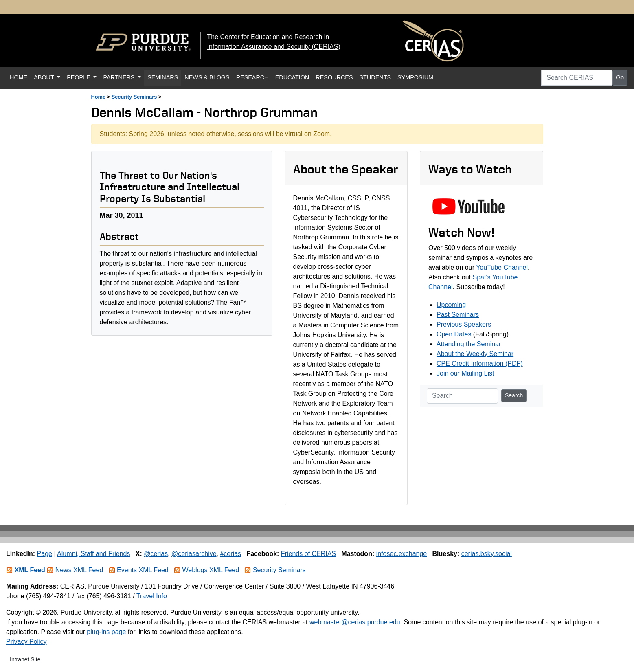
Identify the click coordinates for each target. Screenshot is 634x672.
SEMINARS (163, 77)
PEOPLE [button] (79, 77)
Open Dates (454, 334)
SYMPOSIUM (415, 77)
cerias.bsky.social (487, 554)
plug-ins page (106, 632)
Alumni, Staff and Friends (93, 554)
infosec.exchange (402, 554)
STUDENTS (375, 77)
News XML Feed (75, 570)
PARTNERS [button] (120, 77)
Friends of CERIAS (308, 554)
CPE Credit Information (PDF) (480, 363)
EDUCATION (292, 77)
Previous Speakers (464, 324)
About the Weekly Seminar (475, 354)
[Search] (462, 396)
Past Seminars (458, 315)
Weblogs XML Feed (206, 570)
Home (99, 97)
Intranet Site (25, 659)
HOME (20, 77)
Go (620, 77)
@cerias (156, 554)
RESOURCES (334, 77)
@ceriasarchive (194, 554)
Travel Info (152, 596)
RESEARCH (252, 77)
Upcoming (451, 305)
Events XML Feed (139, 570)
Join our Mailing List (465, 373)
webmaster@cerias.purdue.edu (355, 622)
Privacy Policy (26, 642)
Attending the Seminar (469, 344)
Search (514, 395)
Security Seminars (134, 97)
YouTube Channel (502, 267)
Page (45, 554)
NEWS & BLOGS (207, 77)
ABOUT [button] (45, 77)
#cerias (230, 554)
